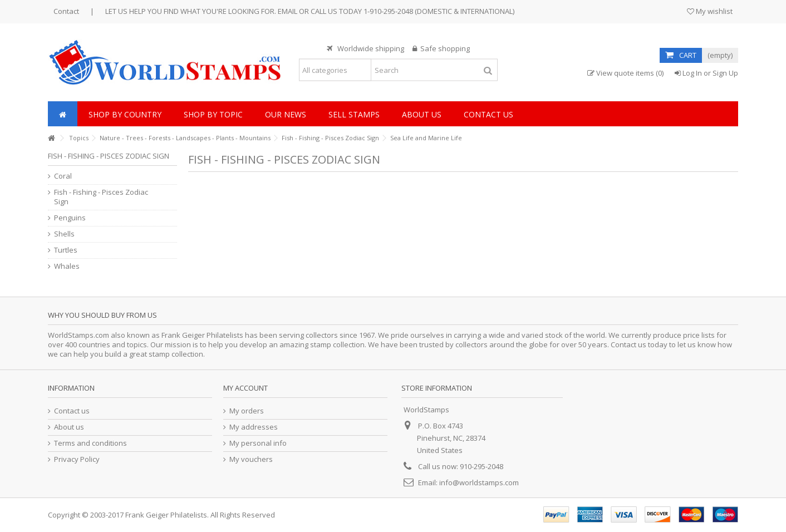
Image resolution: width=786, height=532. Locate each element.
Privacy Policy (77, 459)
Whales (67, 266)
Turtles (66, 250)
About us (69, 427)
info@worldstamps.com (479, 482)
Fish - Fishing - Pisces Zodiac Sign (101, 197)
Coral (63, 176)
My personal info (258, 443)
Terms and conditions (90, 443)
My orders (247, 411)
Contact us (72, 411)
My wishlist (710, 11)
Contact (66, 11)
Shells (64, 234)
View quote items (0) (625, 73)
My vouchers (251, 459)
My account (245, 388)
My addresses (254, 427)
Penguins (70, 218)
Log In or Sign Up (706, 73)
